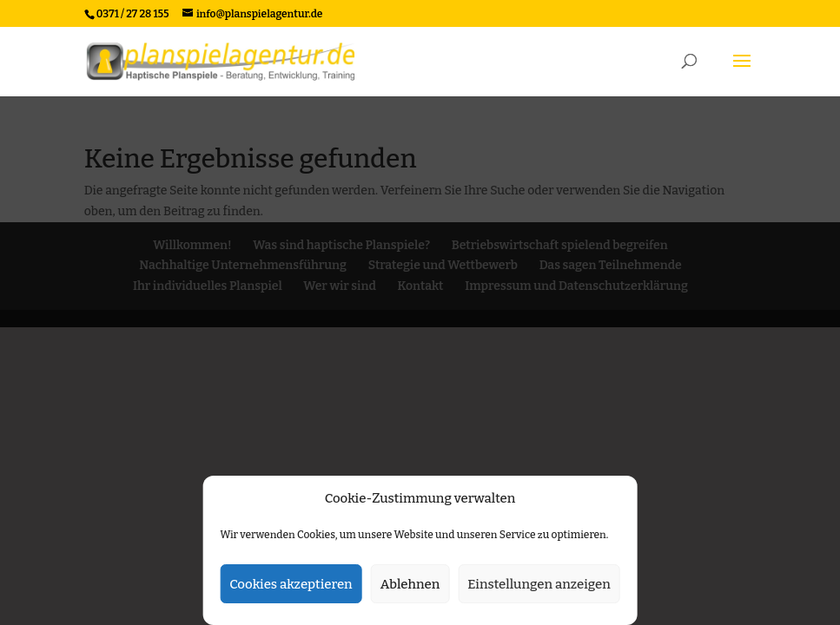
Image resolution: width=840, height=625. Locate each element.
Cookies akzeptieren (291, 584)
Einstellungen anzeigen (539, 584)
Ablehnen (410, 584)
